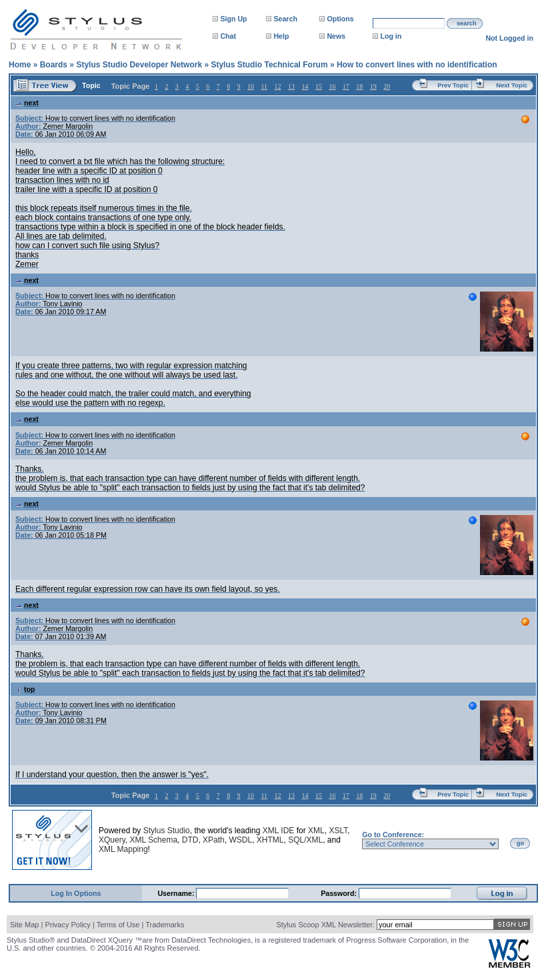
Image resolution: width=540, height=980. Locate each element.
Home (20, 65)
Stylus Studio (167, 831)
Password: (340, 893)
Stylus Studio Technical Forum (269, 65)
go (520, 843)
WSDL (240, 840)
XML (316, 831)
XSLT (338, 831)
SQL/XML (305, 840)
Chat (228, 36)
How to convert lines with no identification (417, 65)
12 (278, 86)
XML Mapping (123, 849)
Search (285, 19)
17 (346, 86)
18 (359, 86)
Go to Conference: (393, 835)
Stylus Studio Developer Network (139, 65)
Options (340, 19)
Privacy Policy (67, 925)
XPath (214, 840)
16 (332, 86)
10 (251, 86)
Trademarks (165, 925)
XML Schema (153, 840)
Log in (391, 36)
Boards (54, 65)
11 (264, 86)
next (27, 103)
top (25, 689)
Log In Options (76, 893)
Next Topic (512, 85)
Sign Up (233, 19)
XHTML (270, 840)
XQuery (112, 840)
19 (373, 86)
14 (305, 86)
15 (319, 86)
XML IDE (279, 831)
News (336, 36)
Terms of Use (118, 925)
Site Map (24, 925)
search (467, 23)
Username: (177, 893)
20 (387, 86)
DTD (190, 840)
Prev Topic (453, 85)
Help (281, 36)
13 (291, 86)
